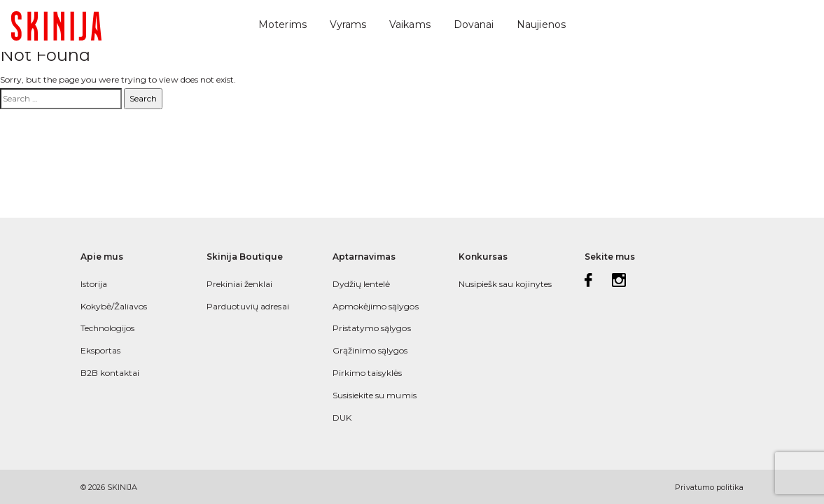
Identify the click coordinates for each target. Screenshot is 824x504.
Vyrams (348, 24)
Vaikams (410, 24)
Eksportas (101, 350)
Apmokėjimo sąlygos (376, 306)
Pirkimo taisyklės (368, 373)
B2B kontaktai (110, 373)
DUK (342, 418)
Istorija (94, 284)
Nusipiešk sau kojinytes (505, 284)
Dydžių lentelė (362, 284)
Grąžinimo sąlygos (370, 350)
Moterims (282, 24)
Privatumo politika (709, 487)
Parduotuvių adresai (248, 306)
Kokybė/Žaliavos (114, 306)
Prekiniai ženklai (240, 284)
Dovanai (474, 24)
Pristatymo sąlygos (372, 328)
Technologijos (108, 328)
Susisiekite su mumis (375, 395)
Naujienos (541, 24)
